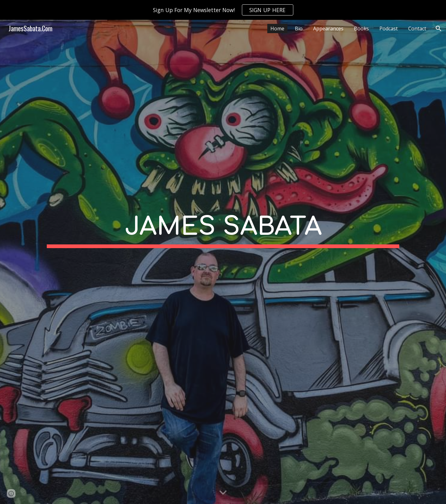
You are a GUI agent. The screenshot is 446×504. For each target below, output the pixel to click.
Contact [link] (417, 28)
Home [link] (277, 28)
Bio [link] (299, 28)
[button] (439, 28)
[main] (223, 262)
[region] (223, 10)
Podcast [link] (389, 28)
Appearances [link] (328, 28)
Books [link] (361, 28)
